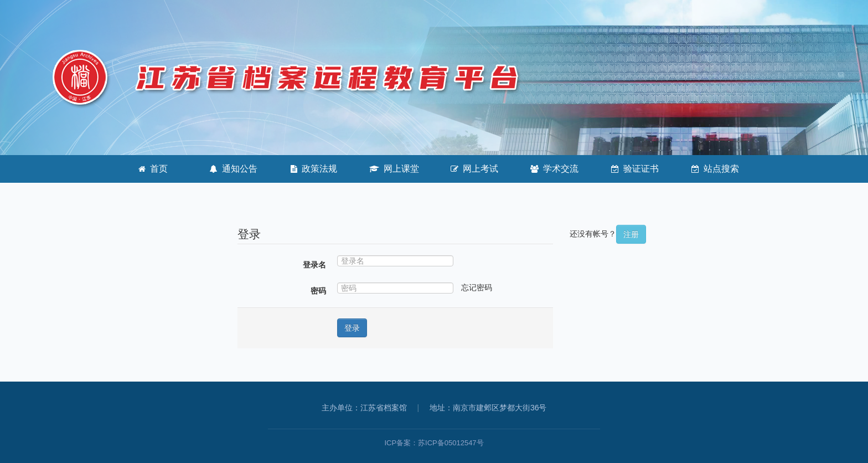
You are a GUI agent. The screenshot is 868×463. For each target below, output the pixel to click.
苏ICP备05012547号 (451, 443)
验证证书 (635, 169)
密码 (318, 291)
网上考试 (474, 169)
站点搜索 (715, 169)
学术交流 (554, 169)
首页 (153, 169)
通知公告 (234, 169)
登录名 (314, 265)
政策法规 (314, 169)
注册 (631, 234)
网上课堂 (394, 169)
